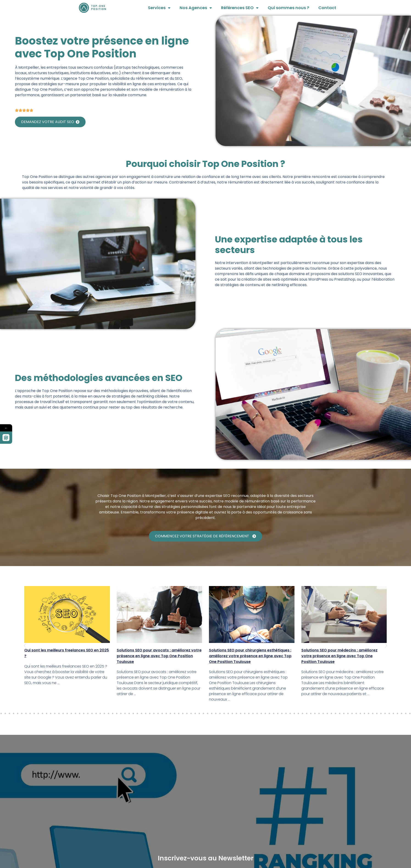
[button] (25, 645)
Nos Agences (196, 8)
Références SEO (240, 8)
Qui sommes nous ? (288, 8)
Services (159, 8)
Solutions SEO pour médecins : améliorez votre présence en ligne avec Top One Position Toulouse (339, 656)
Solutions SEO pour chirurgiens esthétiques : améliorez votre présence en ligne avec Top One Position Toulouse (250, 656)
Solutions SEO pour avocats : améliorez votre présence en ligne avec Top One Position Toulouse (159, 656)
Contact (327, 8)
